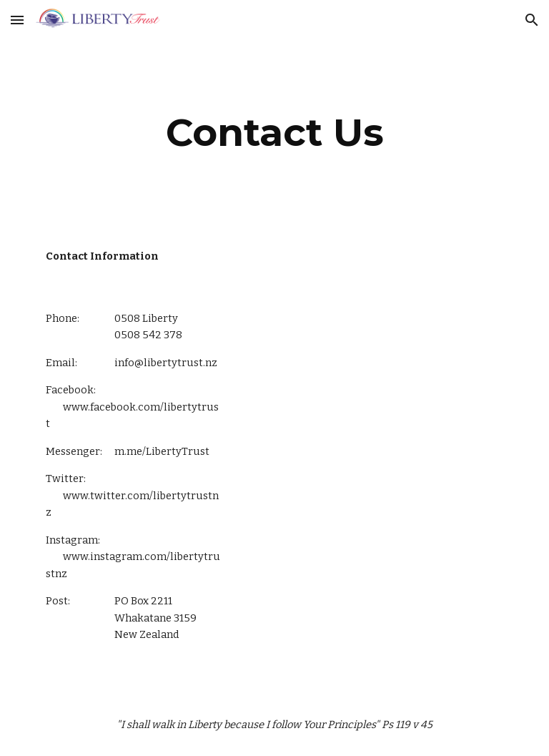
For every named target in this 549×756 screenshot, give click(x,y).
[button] (17, 20)
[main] (274, 133)
